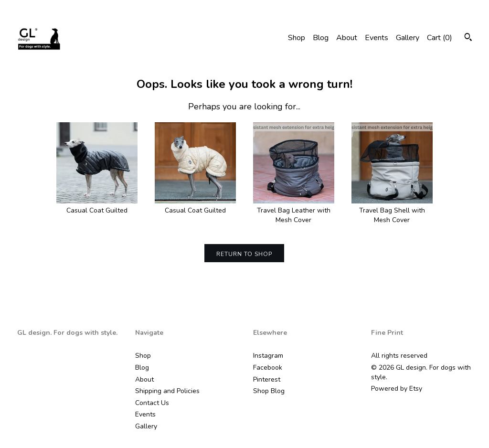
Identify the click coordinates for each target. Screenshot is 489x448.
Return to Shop (244, 254)
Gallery (408, 38)
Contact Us (152, 403)
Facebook (268, 368)
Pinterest (267, 379)
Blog (321, 38)
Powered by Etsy (397, 389)
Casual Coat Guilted (97, 206)
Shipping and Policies (167, 391)
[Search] (468, 38)
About (347, 38)
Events (377, 38)
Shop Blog (269, 391)
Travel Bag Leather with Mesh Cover (294, 211)
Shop (297, 38)
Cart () (440, 38)
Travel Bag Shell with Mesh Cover (392, 211)
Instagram (268, 356)
